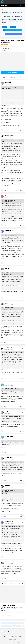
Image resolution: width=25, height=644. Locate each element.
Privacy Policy (18, 636)
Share (13, 623)
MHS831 (18, 352)
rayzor (17, 416)
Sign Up (13, 27)
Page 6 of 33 (12, 77)
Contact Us (13, 638)
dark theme (5, 21)
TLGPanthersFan (6, 202)
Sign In (4, 27)
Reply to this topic (13, 73)
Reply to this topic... (7, 616)
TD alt (17, 235)
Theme (11, 636)
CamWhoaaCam (6, 274)
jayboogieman (5, 88)
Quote (5, 130)
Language (6, 636)
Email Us (13, 641)
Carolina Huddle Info (13, 640)
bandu (17, 462)
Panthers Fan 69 (7, 48)
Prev (4, 77)
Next (20, 77)
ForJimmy (18, 140)
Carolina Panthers (14, 50)
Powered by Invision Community (13, 642)
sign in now (13, 609)
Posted (9, 84)
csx (16, 441)
